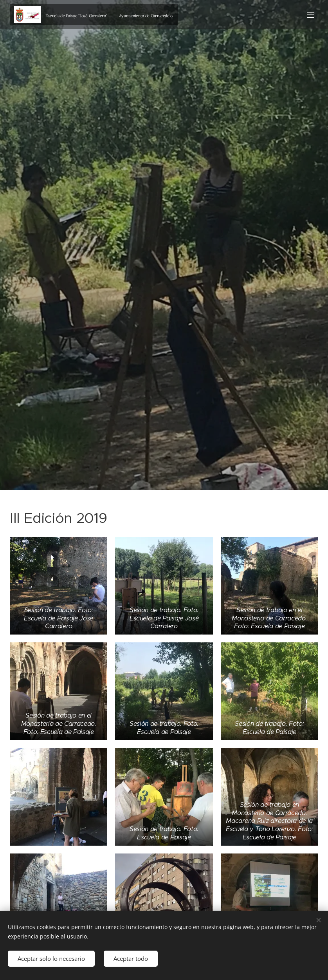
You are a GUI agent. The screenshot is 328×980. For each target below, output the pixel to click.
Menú (310, 15)
